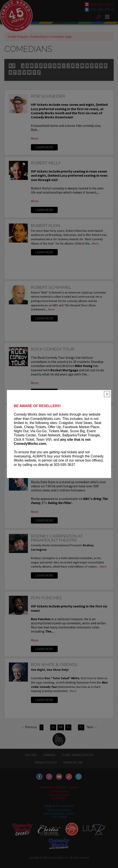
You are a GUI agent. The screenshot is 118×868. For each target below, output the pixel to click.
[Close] (107, 394)
